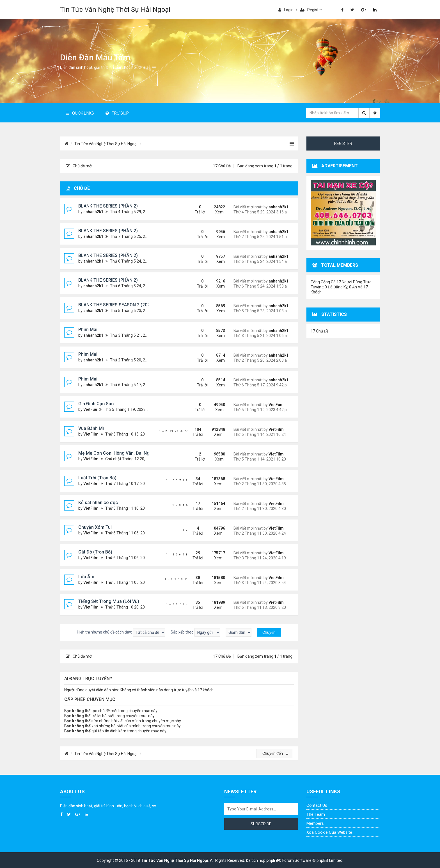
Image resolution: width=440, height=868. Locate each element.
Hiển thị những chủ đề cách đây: (121, 632)
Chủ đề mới (79, 166)
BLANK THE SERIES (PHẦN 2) (108, 206)
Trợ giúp (117, 113)
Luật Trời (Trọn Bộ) (97, 478)
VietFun (90, 409)
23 (167, 431)
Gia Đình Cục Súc (96, 404)
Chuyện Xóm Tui (95, 527)
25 (177, 431)
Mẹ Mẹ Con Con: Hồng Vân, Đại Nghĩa (117, 453)
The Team (316, 814)
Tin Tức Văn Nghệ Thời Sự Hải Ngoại (115, 10)
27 (186, 431)
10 (186, 579)
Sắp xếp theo (195, 632)
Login (286, 10)
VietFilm (91, 434)
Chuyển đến (275, 753)
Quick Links (80, 113)
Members (315, 823)
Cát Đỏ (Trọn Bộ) (95, 552)
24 (172, 431)
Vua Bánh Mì (91, 428)
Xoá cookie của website (329, 832)
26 (181, 431)
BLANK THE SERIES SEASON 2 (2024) (116, 305)
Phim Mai (88, 330)
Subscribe (261, 824)
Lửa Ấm (86, 577)
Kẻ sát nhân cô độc (98, 503)
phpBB (272, 860)
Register (311, 10)
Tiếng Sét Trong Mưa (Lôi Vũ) (109, 601)
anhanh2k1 (93, 212)
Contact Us (317, 805)
